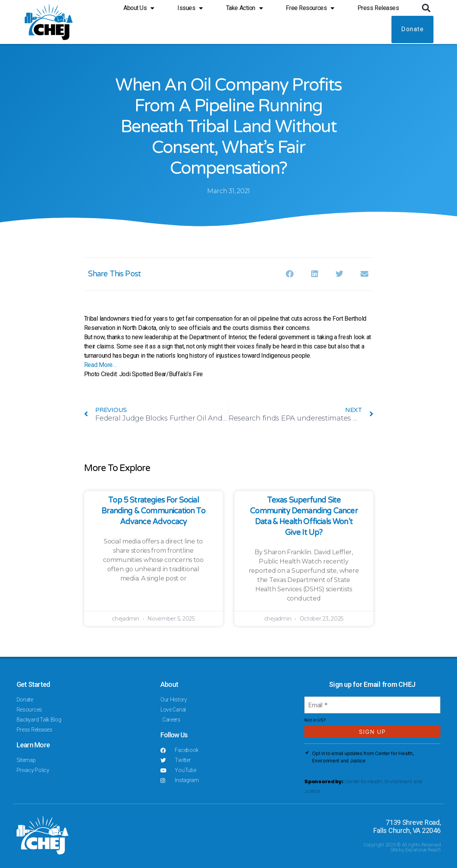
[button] (426, 8)
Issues (190, 8)
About (169, 684)
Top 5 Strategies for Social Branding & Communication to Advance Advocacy (153, 511)
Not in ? (315, 720)
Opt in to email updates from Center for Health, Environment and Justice (363, 757)
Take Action (245, 8)
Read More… (100, 365)
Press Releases (378, 8)
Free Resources (310, 8)
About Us (139, 8)
